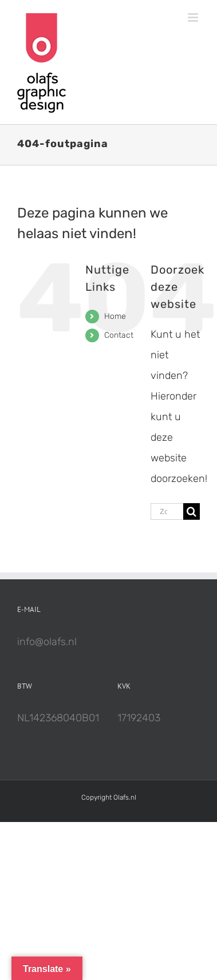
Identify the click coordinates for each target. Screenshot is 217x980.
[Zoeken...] (167, 511)
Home (115, 316)
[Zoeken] (192, 511)
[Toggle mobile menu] (194, 17)
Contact (119, 335)
